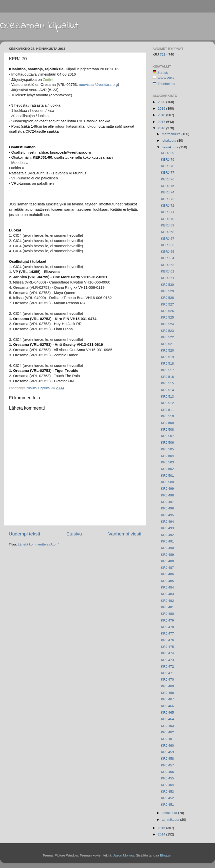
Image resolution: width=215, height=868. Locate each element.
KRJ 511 (167, 410)
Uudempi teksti (24, 534)
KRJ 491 (167, 541)
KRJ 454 (167, 785)
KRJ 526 (167, 311)
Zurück (163, 73)
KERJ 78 (168, 166)
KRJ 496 (167, 508)
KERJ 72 (168, 206)
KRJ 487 (167, 568)
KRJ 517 (167, 370)
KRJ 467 (167, 699)
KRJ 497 (167, 502)
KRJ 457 (167, 765)
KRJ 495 (167, 515)
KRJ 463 (167, 726)
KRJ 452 (167, 798)
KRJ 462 (167, 732)
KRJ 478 (167, 627)
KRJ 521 (167, 344)
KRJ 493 (167, 528)
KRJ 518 (167, 363)
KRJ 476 (167, 640)
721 (163, 54)
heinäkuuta (170, 147)
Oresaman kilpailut (39, 26)
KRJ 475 (167, 647)
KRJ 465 (167, 712)
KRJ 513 (167, 396)
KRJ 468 (167, 693)
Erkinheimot (166, 84)
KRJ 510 (167, 416)
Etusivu (74, 534)
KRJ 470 (167, 679)
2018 (162, 115)
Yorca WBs (166, 78)
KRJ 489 (167, 555)
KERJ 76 (168, 179)
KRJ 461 (167, 739)
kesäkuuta (170, 813)
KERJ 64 (168, 258)
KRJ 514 (167, 390)
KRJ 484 (167, 587)
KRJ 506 (167, 443)
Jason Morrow (123, 855)
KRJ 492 (167, 535)
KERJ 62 (168, 271)
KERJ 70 (168, 219)
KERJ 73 (168, 199)
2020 (162, 102)
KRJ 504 (167, 456)
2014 (162, 834)
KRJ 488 (167, 561)
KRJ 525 (167, 317)
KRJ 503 (167, 462)
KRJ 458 (167, 759)
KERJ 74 (168, 192)
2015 (162, 828)
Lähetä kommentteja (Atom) (39, 544)
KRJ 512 (167, 403)
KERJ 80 (168, 153)
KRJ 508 (167, 429)
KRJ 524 (167, 324)
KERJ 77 (168, 173)
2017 (162, 122)
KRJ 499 (167, 489)
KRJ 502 (167, 469)
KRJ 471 (167, 673)
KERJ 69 (168, 225)
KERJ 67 (168, 239)
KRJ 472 (167, 666)
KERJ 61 (168, 278)
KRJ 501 (167, 476)
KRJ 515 (167, 383)
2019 (162, 108)
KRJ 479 (167, 620)
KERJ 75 (168, 186)
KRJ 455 (167, 778)
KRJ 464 (167, 719)
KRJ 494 (167, 522)
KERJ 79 (168, 160)
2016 (162, 128)
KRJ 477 (167, 633)
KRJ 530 (167, 285)
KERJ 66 (168, 245)
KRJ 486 (167, 574)
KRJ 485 (167, 581)
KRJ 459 (167, 752)
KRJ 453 (167, 792)
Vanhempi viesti (125, 534)
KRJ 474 (167, 653)
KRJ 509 (167, 423)
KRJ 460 (167, 746)
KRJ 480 (167, 614)
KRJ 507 (167, 436)
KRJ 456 (167, 772)
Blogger (166, 855)
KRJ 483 (167, 594)
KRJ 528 (167, 298)
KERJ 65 (168, 252)
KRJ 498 (167, 495)
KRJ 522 (167, 337)
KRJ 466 (167, 706)
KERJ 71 (168, 212)
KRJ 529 (167, 291)
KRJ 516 (167, 377)
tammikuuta (171, 820)
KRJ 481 (167, 607)
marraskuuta (172, 134)
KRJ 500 (167, 482)
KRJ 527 (167, 304)
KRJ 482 (167, 601)
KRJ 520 (167, 350)
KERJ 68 (168, 232)
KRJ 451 (167, 805)
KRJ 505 (167, 449)
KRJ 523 (167, 331)
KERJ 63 (168, 265)
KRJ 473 (167, 660)
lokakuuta (169, 140)
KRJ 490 (167, 548)
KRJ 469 (167, 686)
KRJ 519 (167, 357)
